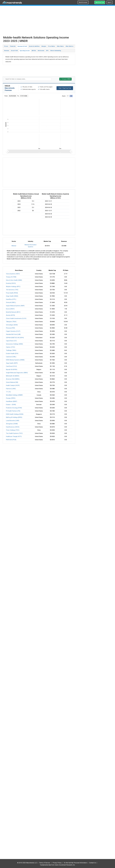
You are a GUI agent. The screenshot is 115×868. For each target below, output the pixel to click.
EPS (47, 51)
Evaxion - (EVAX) (11, 405)
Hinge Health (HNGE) (12, 296)
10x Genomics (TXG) (12, 290)
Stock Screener (83, 2)
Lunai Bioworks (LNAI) (13, 421)
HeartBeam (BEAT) (12, 401)
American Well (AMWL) (13, 379)
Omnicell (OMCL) (11, 302)
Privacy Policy (57, 863)
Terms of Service (45, 863)
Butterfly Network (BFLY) (13, 312)
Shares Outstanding (56, 51)
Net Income (41, 51)
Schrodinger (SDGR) (12, 325)
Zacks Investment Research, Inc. (65, 865)
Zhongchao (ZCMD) (12, 424)
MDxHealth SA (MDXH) (13, 376)
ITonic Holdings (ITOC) (13, 430)
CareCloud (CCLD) (11, 366)
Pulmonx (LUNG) (11, 389)
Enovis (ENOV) (10, 309)
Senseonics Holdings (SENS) (14, 344)
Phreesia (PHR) (10, 328)
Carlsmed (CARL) (11, 357)
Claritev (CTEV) (11, 347)
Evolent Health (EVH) (12, 354)
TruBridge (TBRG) (11, 350)
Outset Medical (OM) (12, 382)
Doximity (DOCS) (11, 283)
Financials (13, 46)
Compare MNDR (65, 79)
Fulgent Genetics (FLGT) (13, 331)
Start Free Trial (100, 2)
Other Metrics (69, 46)
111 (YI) (8, 392)
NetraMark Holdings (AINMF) (14, 395)
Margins (44, 46)
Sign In (109, 2)
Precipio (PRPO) (11, 398)
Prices (6, 46)
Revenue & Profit (22, 46)
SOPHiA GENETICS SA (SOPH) (15, 338)
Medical (14, 246)
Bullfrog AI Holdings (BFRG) (14, 417)
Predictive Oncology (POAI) (14, 408)
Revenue (7, 51)
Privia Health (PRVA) (12, 293)
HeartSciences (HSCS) (13, 427)
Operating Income (25, 51)
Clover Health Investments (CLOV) (16, 318)
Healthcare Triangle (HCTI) (14, 436)
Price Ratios (51, 46)
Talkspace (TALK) (11, 322)
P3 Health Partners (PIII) (13, 411)
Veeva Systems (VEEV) (13, 274)
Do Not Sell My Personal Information (75, 863)
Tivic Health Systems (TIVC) (14, 433)
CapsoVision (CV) (11, 341)
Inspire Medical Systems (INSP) (15, 306)
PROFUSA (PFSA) (11, 440)
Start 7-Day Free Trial (65, 88)
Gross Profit (14, 51)
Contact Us (93, 863)
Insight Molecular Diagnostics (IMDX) (17, 373)
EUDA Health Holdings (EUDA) (15, 414)
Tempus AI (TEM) (11, 277)
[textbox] (28, 79)
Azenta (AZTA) (10, 315)
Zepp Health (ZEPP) (12, 363)
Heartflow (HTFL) (11, 299)
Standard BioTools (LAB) (13, 334)
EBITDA (34, 51)
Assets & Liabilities (34, 46)
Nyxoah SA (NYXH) (12, 370)
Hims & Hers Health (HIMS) (14, 280)
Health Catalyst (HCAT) (13, 385)
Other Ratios (60, 46)
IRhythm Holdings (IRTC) (13, 287)
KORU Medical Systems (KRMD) (15, 360)
